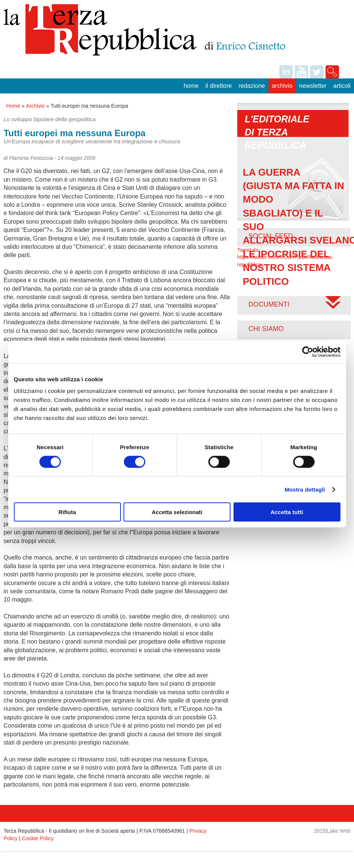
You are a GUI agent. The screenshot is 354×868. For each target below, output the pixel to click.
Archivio (282, 86)
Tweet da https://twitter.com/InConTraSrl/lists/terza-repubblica (285, 257)
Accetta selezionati (177, 512)
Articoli (342, 86)
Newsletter (313, 86)
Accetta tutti (287, 512)
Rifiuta (67, 512)
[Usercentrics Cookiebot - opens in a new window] (308, 352)
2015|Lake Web (332, 831)
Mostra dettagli (305, 489)
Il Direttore (218, 86)
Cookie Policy (38, 838)
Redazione (252, 86)
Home (191, 86)
